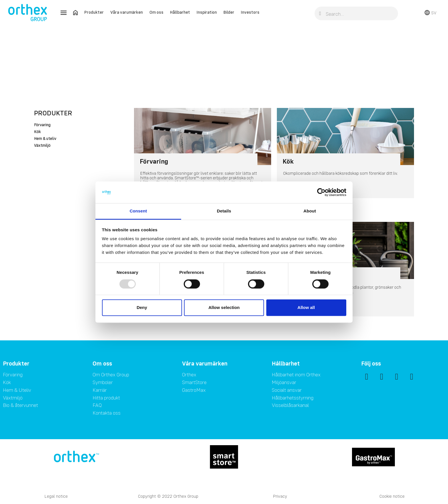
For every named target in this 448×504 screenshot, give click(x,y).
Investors (250, 12)
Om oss (156, 12)
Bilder (229, 12)
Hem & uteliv (45, 139)
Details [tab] (224, 211)
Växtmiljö (42, 146)
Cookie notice (392, 496)
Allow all (306, 308)
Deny (142, 308)
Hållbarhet (180, 12)
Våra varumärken (127, 12)
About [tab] (310, 211)
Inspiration (207, 12)
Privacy (280, 496)
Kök (37, 132)
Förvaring (42, 125)
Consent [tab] (138, 211)
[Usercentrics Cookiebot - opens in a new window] (321, 192)
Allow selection (224, 308)
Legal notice (56, 496)
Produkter (94, 12)
